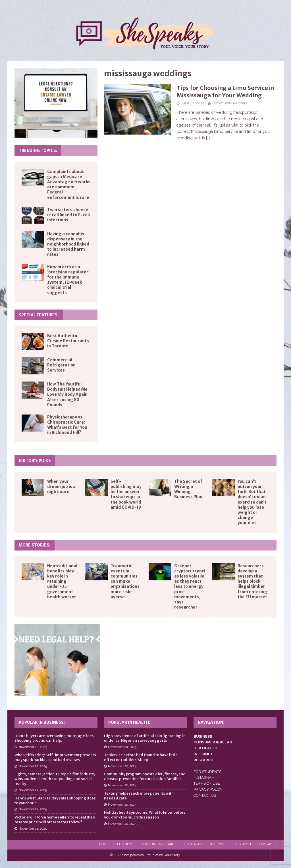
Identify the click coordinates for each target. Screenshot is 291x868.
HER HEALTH (205, 748)
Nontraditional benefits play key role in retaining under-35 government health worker (62, 581)
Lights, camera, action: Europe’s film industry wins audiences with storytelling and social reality (55, 779)
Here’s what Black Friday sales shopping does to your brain (55, 801)
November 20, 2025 (122, 747)
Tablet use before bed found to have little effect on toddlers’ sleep (141, 757)
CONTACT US (205, 795)
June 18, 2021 (193, 103)
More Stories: (35, 545)
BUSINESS (203, 736)
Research (243, 844)
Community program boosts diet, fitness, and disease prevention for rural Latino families (145, 776)
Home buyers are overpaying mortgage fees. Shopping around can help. (55, 738)
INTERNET (203, 754)
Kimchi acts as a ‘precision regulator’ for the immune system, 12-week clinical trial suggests (68, 280)
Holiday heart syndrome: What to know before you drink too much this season (145, 815)
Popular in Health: (129, 722)
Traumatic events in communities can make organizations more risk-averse (125, 581)
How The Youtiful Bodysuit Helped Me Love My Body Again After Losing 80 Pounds (67, 394)
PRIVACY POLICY (208, 789)
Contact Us (269, 844)
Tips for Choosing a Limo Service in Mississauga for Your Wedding (225, 91)
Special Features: (39, 315)
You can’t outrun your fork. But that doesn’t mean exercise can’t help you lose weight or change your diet (252, 502)
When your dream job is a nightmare (61, 486)
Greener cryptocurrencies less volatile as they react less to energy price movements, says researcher (190, 587)
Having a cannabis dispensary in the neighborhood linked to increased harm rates (68, 244)
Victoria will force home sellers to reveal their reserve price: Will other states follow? (55, 820)
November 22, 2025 (33, 747)
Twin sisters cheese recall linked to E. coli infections (68, 215)
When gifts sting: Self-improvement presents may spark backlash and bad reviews (55, 757)
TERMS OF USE (207, 783)
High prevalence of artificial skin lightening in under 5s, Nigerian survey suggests (145, 738)
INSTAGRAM (204, 777)
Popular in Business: (42, 722)
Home (104, 844)
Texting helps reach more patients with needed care (139, 796)
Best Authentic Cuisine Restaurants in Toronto (68, 341)
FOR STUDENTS (207, 772)
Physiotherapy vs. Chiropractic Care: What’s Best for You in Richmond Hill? (67, 425)
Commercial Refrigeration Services (61, 365)
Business (125, 844)
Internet (218, 844)
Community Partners (230, 103)
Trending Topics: (38, 150)
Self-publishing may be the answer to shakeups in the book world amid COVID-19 (126, 494)
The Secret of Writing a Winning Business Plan (188, 489)
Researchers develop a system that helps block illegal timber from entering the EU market (252, 581)
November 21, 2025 (33, 790)
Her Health (192, 844)
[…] (208, 138)
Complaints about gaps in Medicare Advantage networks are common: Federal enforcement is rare (69, 184)
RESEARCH (203, 760)
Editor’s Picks (35, 461)
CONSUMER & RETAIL (213, 742)
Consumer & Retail (158, 844)
